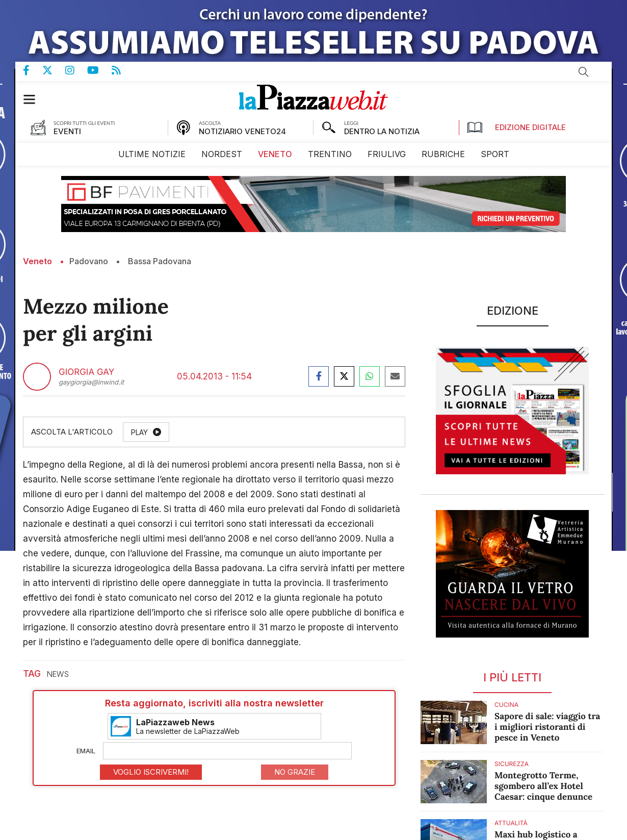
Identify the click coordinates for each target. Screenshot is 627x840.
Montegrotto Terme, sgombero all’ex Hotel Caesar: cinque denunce (543, 786)
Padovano (89, 261)
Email (86, 751)
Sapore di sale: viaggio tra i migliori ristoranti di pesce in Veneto (547, 727)
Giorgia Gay (86, 372)
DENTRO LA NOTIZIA (382, 131)
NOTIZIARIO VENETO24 (242, 131)
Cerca (584, 72)
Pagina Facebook (33, 70)
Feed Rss (123, 70)
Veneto (37, 261)
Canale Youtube (99, 70)
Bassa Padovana (160, 261)
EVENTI (67, 131)
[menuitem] (152, 154)
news (58, 674)
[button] (34, 99)
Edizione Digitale (516, 128)
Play (139, 432)
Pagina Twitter (54, 70)
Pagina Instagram (76, 70)
